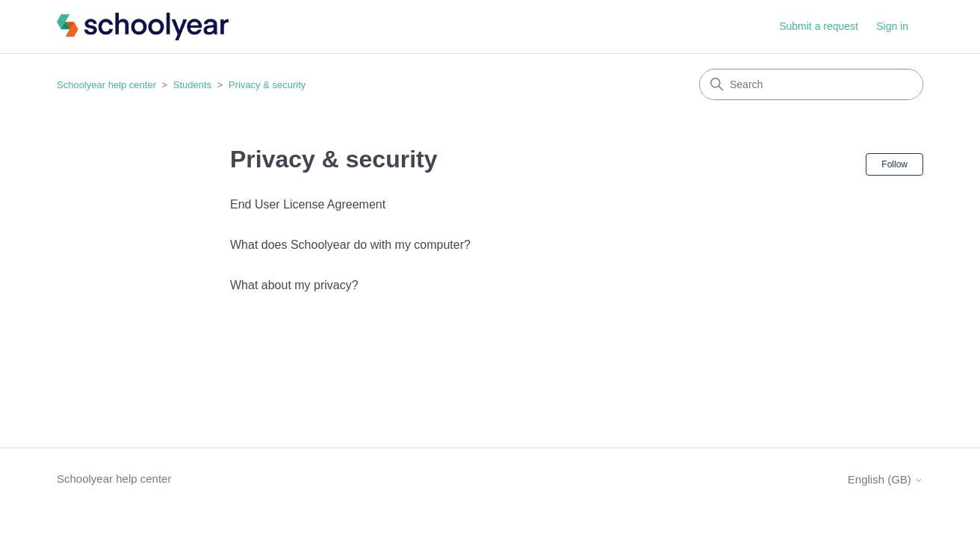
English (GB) (886, 479)
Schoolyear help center (106, 85)
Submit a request (819, 26)
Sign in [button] (892, 26)
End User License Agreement (308, 204)
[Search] (811, 84)
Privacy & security (267, 85)
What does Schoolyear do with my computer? (350, 245)
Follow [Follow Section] (894, 164)
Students (192, 85)
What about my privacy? (294, 285)
